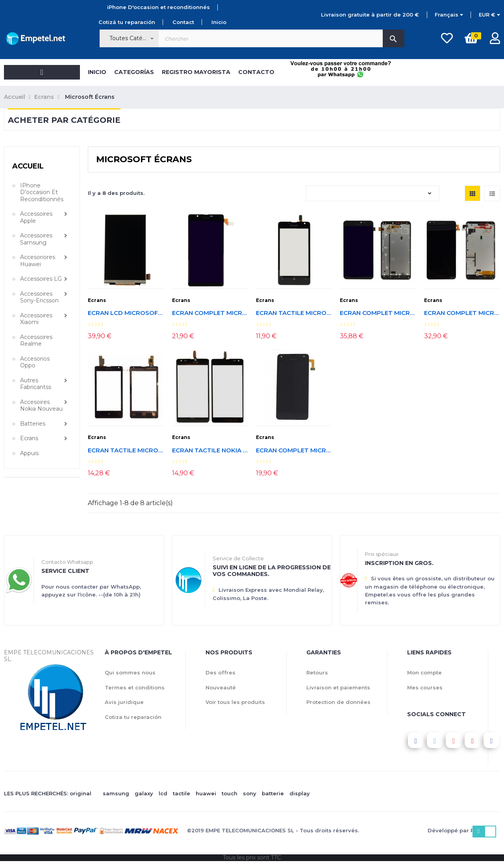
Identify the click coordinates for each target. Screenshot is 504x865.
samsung (116, 793)
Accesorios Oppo (35, 362)
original (81, 793)
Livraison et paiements (338, 687)
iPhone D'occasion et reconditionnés (158, 7)
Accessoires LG (41, 279)
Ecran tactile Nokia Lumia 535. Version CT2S (210, 451)
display (300, 793)
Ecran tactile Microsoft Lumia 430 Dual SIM (294, 313)
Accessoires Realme (36, 341)
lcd (163, 793)
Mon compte (424, 672)
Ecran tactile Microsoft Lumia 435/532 (126, 451)
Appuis (29, 453)
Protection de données (338, 702)
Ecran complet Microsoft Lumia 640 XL (378, 313)
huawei (206, 793)
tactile (182, 793)
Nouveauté (221, 687)
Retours (317, 672)
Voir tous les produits (235, 702)
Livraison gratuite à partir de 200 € (370, 15)
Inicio (219, 22)
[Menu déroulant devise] (449, 15)
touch (230, 793)
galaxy (144, 793)
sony (250, 793)
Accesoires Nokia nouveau (41, 406)
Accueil (28, 166)
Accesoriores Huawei (38, 261)
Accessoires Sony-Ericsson (39, 297)
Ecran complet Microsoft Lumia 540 (210, 313)
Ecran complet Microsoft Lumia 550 (294, 451)
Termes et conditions (135, 687)
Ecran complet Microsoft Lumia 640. (462, 313)
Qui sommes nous (130, 672)
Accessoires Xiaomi (36, 319)
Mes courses (425, 687)
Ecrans (29, 438)
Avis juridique (124, 702)
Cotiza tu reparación (133, 717)
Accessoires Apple (36, 218)
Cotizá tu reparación (127, 22)
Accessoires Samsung (36, 239)
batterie (273, 793)
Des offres (220, 672)
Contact (183, 22)
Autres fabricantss (36, 384)
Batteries (33, 424)
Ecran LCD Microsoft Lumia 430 (126, 313)
